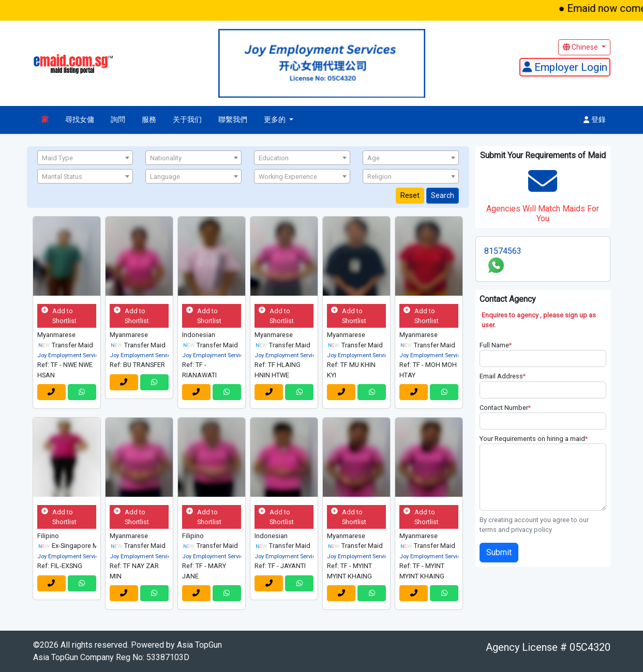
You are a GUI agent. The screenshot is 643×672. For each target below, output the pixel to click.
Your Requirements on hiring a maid (534, 439)
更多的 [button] (276, 120)
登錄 (595, 120)
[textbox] (85, 158)
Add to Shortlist (59, 316)
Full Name (496, 345)
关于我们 (187, 120)
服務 (149, 120)
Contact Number (505, 408)
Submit (499, 552)
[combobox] (85, 158)
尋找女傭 (80, 120)
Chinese (581, 47)
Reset (410, 195)
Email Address (503, 376)
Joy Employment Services (71, 355)
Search (443, 195)
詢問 (118, 120)
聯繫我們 (233, 120)
